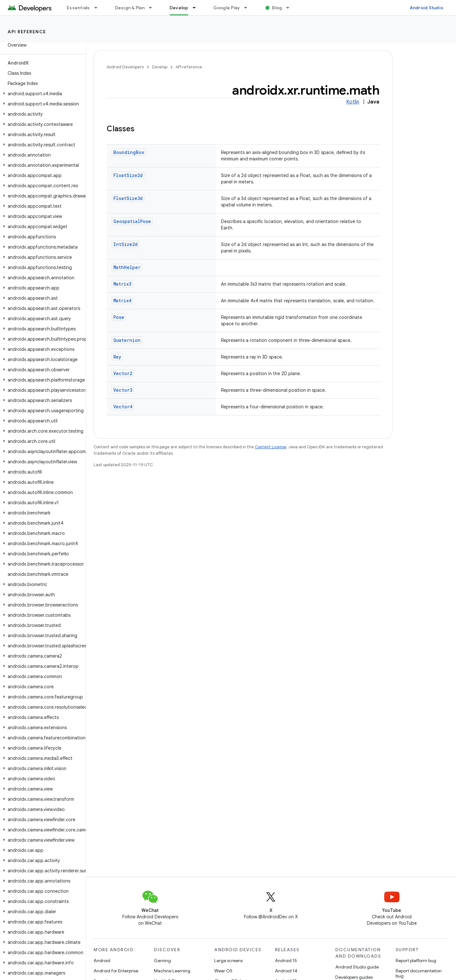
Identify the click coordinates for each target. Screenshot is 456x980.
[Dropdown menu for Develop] (197, 8)
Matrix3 (122, 284)
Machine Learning (172, 971)
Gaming (162, 961)
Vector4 (123, 407)
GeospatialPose (132, 221)
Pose (119, 317)
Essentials (78, 8)
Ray (117, 357)
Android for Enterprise (116, 971)
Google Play (227, 8)
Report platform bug (416, 961)
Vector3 (123, 390)
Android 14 (286, 971)
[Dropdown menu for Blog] (291, 8)
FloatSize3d (128, 198)
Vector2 (123, 373)
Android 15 (286, 961)
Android (102, 961)
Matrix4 (122, 301)
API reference (27, 32)
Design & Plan (130, 8)
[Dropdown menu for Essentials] (99, 8)
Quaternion (127, 340)
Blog (277, 8)
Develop (160, 67)
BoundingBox (129, 152)
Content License (271, 447)
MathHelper (127, 267)
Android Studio (427, 8)
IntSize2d (125, 244)
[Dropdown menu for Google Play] (248, 8)
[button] (42, 94)
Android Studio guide (357, 967)
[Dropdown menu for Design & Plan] (153, 8)
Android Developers (125, 67)
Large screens (228, 961)
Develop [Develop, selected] (179, 8)
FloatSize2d (128, 175)
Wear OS (223, 971)
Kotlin (353, 102)
